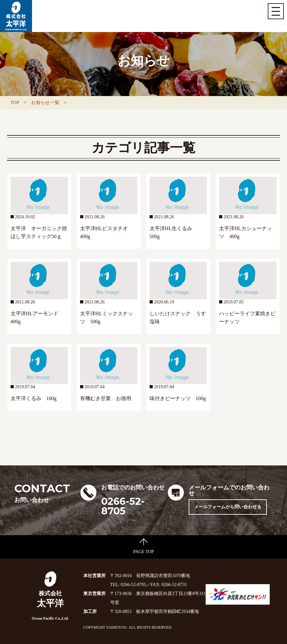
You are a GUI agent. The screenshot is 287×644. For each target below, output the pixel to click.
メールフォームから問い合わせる (228, 507)
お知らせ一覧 (45, 103)
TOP (15, 103)
